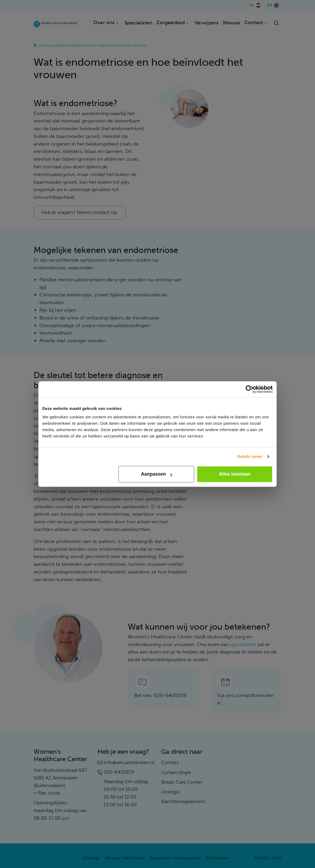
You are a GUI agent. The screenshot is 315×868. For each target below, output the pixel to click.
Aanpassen (156, 474)
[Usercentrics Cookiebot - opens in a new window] (249, 389)
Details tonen (250, 456)
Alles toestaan (235, 474)
